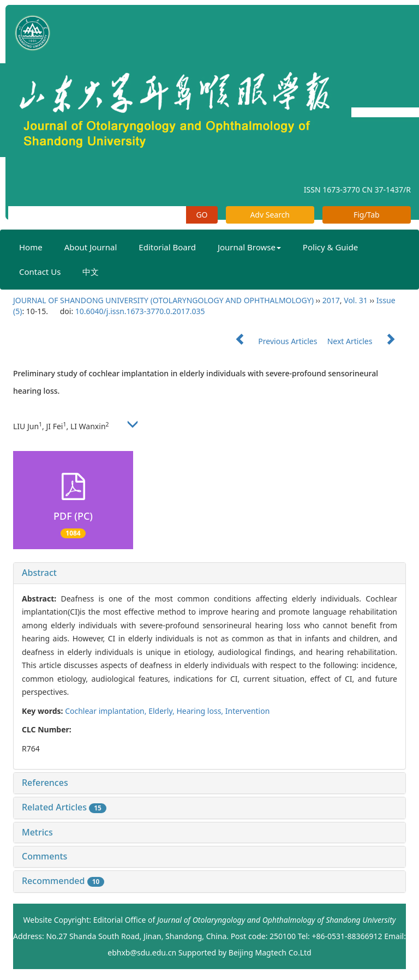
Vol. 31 (356, 300)
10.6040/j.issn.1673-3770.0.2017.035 (140, 311)
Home (31, 247)
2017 (331, 300)
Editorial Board (167, 247)
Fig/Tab (367, 215)
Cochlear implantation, (107, 711)
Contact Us (40, 272)
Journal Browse (249, 247)
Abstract (39, 573)
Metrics (37, 832)
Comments (44, 856)
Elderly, (162, 711)
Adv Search (270, 215)
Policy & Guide (330, 247)
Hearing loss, (200, 711)
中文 (91, 272)
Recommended (63, 881)
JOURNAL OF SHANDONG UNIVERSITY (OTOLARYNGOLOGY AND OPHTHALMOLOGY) (163, 300)
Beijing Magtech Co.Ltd (270, 952)
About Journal (91, 247)
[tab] (209, 573)
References (45, 783)
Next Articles (367, 341)
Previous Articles (272, 341)
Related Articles (64, 807)
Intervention (248, 711)
